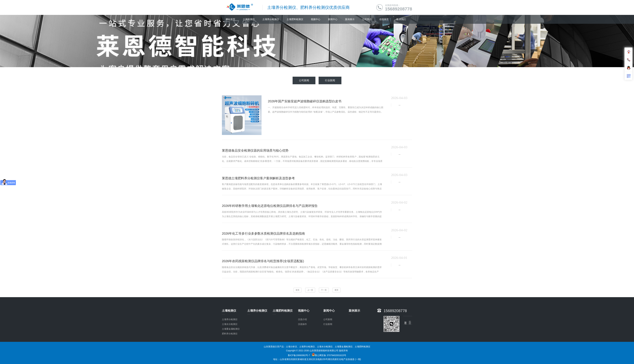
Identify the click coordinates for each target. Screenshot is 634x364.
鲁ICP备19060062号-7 (299, 355)
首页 (298, 290)
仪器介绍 (302, 337)
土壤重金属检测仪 (231, 347)
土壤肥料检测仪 (295, 19)
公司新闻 (304, 80)
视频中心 (316, 19)
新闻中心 (333, 19)
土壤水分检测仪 (230, 342)
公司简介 (367, 19)
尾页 (336, 290)
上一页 (310, 290)
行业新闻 (330, 80)
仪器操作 (302, 342)
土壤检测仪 (249, 19)
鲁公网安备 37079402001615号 (329, 355)
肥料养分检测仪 (230, 352)
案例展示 (350, 19)
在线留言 (384, 19)
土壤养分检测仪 (271, 19)
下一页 (324, 290)
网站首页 (230, 19)
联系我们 (401, 19)
